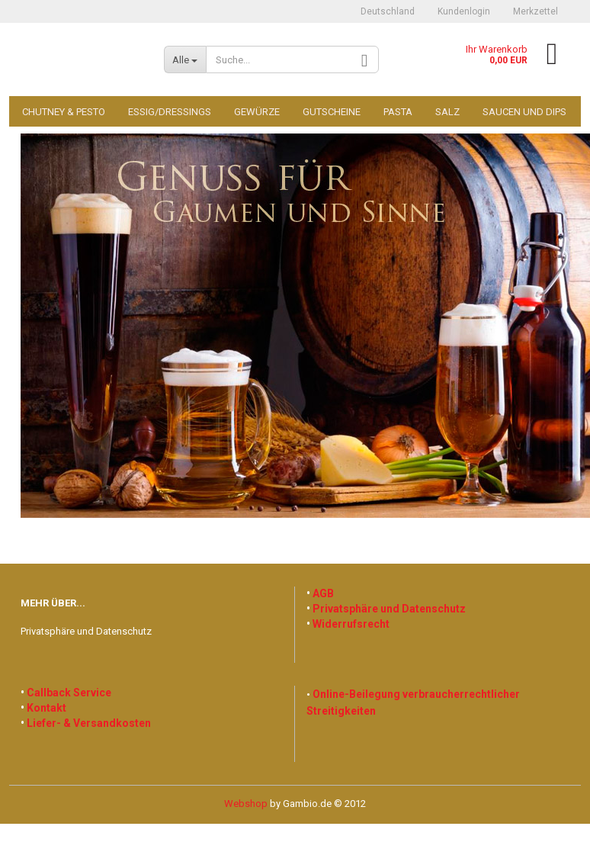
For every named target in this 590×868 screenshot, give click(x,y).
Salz (447, 112)
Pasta (398, 112)
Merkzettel (535, 11)
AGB (323, 593)
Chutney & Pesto (64, 112)
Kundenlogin (464, 11)
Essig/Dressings (170, 112)
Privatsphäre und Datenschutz (86, 631)
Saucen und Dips (524, 112)
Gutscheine (332, 112)
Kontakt (46, 708)
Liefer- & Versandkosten (89, 723)
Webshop (246, 804)
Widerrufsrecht (351, 624)
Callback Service (69, 693)
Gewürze (257, 112)
